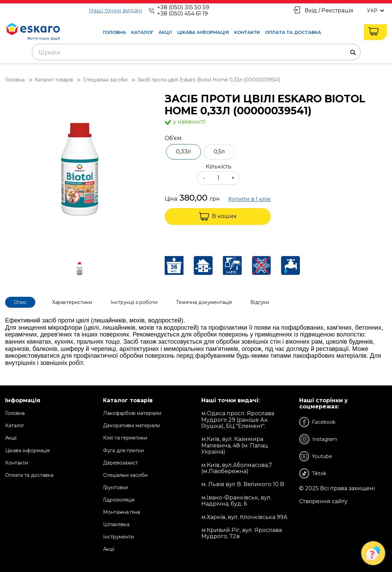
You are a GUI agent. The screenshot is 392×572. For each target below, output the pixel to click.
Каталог (142, 32)
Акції (165, 32)
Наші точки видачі (116, 11)
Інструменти (118, 537)
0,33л (184, 151)
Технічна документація (204, 302)
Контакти (247, 32)
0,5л (219, 151)
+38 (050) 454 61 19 (182, 14)
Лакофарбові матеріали (132, 413)
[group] (81, 170)
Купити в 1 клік (250, 199)
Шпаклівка (116, 524)
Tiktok (313, 473)
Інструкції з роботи (134, 302)
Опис (20, 302)
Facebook (317, 422)
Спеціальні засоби (125, 475)
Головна (115, 32)
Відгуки (260, 302)
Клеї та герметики (125, 438)
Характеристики (72, 302)
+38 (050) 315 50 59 (183, 7)
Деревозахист (121, 463)
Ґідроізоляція (119, 500)
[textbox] (196, 53)
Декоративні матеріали (131, 425)
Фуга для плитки (123, 450)
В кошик (218, 217)
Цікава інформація (203, 32)
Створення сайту (323, 501)
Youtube (316, 456)
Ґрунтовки (116, 487)
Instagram (318, 439)
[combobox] (196, 52)
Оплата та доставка (293, 32)
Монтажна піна (122, 512)
